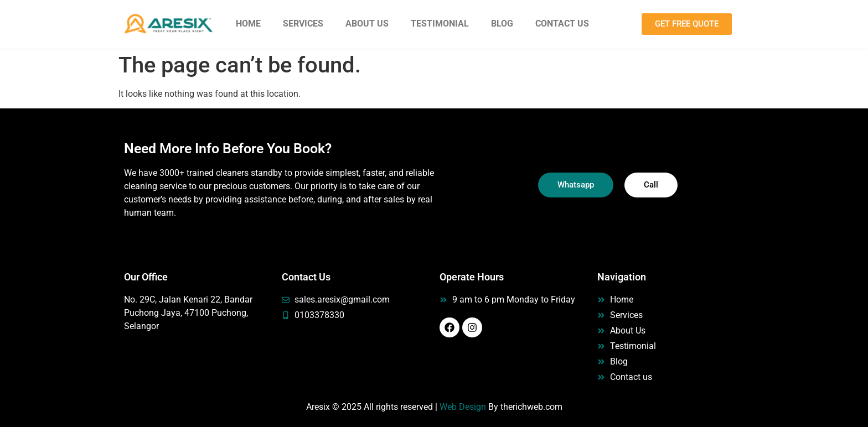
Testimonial (440, 24)
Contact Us (562, 24)
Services (303, 24)
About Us (367, 24)
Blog (502, 24)
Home (248, 24)
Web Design (463, 407)
